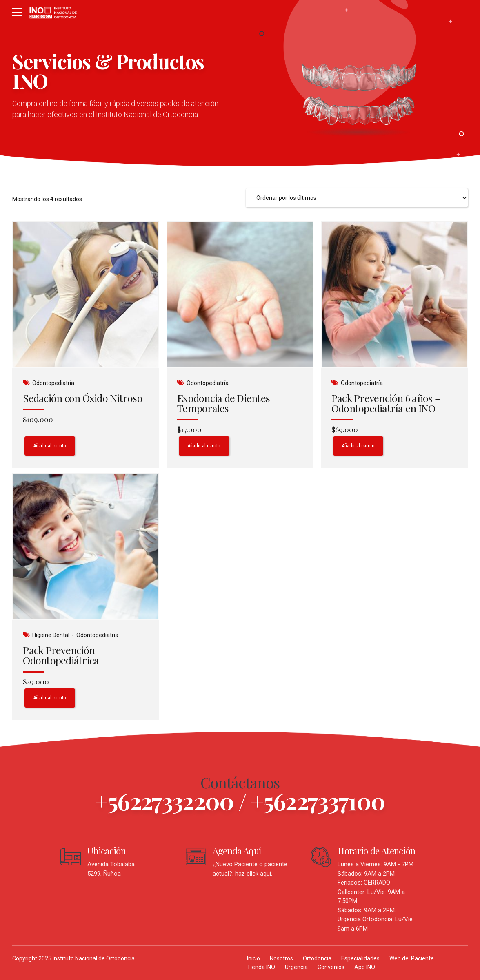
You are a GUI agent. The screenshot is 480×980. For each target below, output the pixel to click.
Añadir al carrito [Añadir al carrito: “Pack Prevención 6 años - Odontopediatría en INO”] (358, 446)
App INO (365, 967)
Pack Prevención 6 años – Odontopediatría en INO (386, 403)
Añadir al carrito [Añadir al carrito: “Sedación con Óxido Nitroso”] (50, 446)
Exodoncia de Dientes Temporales (223, 403)
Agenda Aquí (237, 851)
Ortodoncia (317, 958)
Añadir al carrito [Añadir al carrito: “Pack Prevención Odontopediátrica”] (50, 698)
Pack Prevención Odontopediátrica (61, 655)
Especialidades (360, 958)
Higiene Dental (51, 635)
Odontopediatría (53, 383)
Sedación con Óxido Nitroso (83, 398)
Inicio (253, 958)
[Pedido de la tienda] (357, 198)
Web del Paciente (412, 958)
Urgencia (296, 967)
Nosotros (281, 958)
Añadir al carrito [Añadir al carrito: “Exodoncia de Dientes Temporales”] (204, 446)
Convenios (331, 967)
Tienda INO (261, 967)
